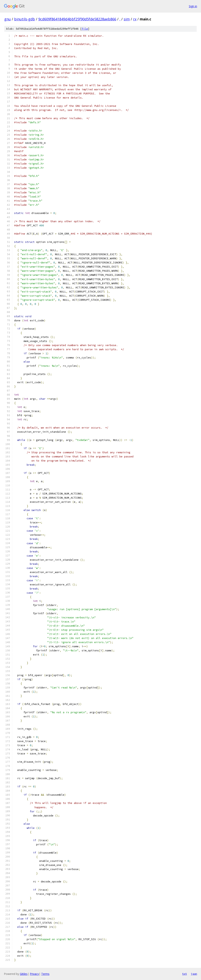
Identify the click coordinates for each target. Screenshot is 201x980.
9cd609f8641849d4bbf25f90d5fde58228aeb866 (77, 19)
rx (135, 19)
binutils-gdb (25, 19)
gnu (8, 19)
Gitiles (24, 974)
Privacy (34, 974)
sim (127, 19)
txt (185, 974)
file (85, 29)
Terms (45, 974)
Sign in (193, 6)
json (194, 974)
